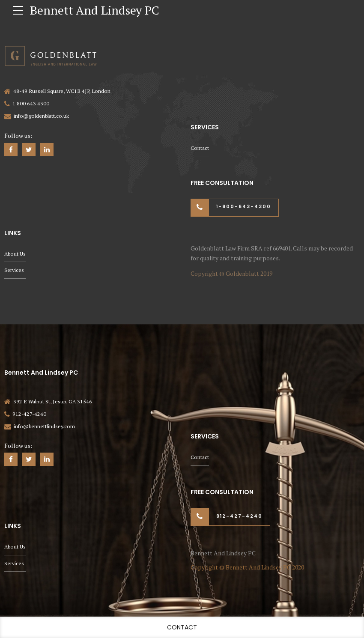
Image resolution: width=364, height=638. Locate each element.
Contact (200, 148)
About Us (15, 254)
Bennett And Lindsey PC (95, 10)
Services (14, 270)
